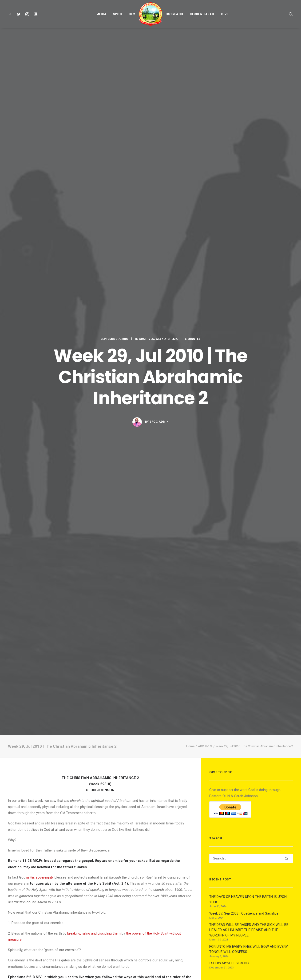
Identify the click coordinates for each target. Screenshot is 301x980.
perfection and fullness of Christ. (158, 586)
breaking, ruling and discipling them (94, 350)
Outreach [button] (174, 14)
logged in (44, 843)
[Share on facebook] (76, 809)
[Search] (251, 275)
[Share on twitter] (82, 809)
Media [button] (101, 14)
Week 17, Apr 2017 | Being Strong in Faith (99, 750)
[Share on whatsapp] (106, 809)
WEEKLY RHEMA (167, 47)
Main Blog (150, 947)
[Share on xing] (119, 809)
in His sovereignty (40, 294)
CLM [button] (132, 14)
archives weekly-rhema (26, 620)
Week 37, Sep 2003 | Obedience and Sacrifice (35, 749)
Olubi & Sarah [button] (202, 14)
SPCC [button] (118, 14)
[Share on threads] (88, 809)
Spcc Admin (159, 130)
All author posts (65, 665)
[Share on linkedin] (100, 809)
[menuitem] (11, 14)
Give (225, 14)
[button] (11, 14)
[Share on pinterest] (94, 809)
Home (190, 163)
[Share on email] (125, 809)
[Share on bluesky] (112, 809)
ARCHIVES (147, 47)
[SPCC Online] (150, 14)
